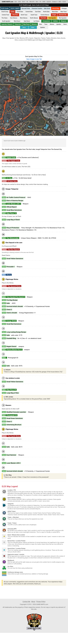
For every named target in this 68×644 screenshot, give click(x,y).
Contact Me (26, 602)
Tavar (46, 24)
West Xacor (17, 21)
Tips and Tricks (26, 8)
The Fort (15, 15)
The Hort (43, 18)
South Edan (20, 12)
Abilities (55, 21)
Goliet (12, 12)
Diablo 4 (55, 2)
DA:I (37, 2)
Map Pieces (26, 24)
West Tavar (64, 12)
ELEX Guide (5, 8)
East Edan (38, 12)
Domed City (63, 15)
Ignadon (59, 24)
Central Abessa (45, 15)
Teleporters (18, 24)
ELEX (64, 2)
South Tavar (34, 15)
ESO (20, 2)
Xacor (65, 24)
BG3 (60, 2)
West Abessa (24, 18)
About (33, 602)
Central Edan (29, 12)
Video (33, 27)
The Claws (4, 18)
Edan (40, 24)
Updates (42, 27)
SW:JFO (32, 2)
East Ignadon (52, 18)
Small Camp (5, 12)
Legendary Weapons (7, 24)
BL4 (16, 2)
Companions (46, 21)
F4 (40, 2)
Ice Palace (37, 21)
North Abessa (34, 18)
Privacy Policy (41, 602)
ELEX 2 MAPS (15, 8)
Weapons (64, 21)
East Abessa (14, 18)
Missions (34, 24)
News (24, 27)
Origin (54, 15)
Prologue (64, 8)
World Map (56, 8)
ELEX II (49, 2)
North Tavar (24, 15)
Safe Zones (47, 8)
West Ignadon (63, 18)
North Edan (46, 12)
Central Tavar (6, 15)
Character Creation (37, 8)
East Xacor (27, 21)
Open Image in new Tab (34, 59)
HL (27, 2)
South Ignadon (6, 21)
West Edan (55, 12)
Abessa (52, 24)
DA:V (24, 2)
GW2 (44, 2)
